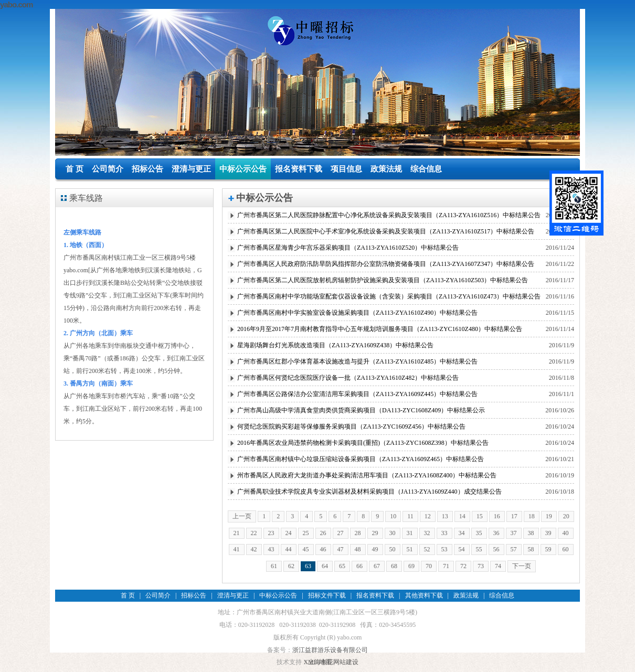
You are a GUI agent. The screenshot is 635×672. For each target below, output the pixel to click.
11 (410, 516)
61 (274, 566)
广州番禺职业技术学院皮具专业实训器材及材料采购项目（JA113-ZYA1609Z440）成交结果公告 (369, 492)
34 (462, 533)
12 (428, 516)
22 (254, 533)
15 (480, 516)
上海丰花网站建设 (333, 662)
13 (445, 516)
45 (306, 549)
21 (237, 533)
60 (566, 549)
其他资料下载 (424, 595)
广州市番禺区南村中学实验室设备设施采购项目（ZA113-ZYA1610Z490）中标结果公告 (357, 313)
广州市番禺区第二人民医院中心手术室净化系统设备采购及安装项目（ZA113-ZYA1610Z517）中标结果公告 (386, 231)
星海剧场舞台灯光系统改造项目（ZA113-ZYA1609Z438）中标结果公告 (335, 345)
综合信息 (426, 169)
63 (308, 566)
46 (323, 549)
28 (358, 533)
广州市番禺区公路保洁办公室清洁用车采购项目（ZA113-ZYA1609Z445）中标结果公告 (357, 394)
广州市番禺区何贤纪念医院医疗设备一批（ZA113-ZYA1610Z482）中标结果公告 (348, 378)
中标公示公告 (243, 169)
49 (375, 549)
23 (271, 533)
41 (237, 549)
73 (481, 566)
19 (549, 516)
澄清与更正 (191, 169)
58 (531, 549)
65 (342, 566)
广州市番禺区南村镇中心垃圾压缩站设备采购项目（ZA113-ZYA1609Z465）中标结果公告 (361, 459)
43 (271, 549)
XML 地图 (317, 662)
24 (289, 533)
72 (463, 566)
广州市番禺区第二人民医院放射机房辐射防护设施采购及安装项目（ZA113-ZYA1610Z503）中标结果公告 (383, 280)
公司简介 (108, 169)
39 (548, 533)
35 (479, 533)
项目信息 (346, 169)
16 (497, 516)
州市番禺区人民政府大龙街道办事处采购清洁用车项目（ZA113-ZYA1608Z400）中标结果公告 (367, 475)
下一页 (522, 566)
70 (429, 566)
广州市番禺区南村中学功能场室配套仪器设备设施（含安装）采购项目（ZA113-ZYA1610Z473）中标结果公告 (389, 296)
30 (393, 533)
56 (496, 549)
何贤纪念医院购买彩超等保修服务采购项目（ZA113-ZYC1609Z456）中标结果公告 (351, 426)
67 (377, 566)
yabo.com (17, 4)
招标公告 (147, 169)
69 (411, 566)
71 (446, 566)
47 (341, 549)
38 (531, 533)
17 (514, 516)
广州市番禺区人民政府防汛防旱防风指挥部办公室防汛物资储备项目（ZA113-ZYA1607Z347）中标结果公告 (386, 264)
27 (341, 533)
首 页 (75, 169)
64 (325, 566)
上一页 (242, 516)
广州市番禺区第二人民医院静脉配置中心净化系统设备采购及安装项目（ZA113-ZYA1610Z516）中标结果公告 (389, 215)
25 (306, 533)
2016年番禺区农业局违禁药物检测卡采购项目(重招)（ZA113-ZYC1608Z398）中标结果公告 (363, 443)
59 (548, 549)
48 (358, 549)
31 (410, 533)
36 (496, 533)
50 (393, 549)
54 (462, 549)
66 (359, 566)
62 (291, 566)
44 (289, 549)
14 (462, 516)
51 (410, 549)
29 (375, 533)
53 (444, 549)
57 (514, 549)
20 (566, 516)
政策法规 (386, 169)
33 (444, 533)
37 (514, 533)
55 (479, 549)
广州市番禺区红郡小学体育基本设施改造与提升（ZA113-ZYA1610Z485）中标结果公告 (357, 361)
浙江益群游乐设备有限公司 (330, 650)
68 (394, 566)
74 (498, 566)
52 (427, 549)
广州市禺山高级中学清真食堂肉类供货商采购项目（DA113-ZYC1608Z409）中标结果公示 (361, 410)
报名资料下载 (299, 169)
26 (323, 533)
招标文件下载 (327, 595)
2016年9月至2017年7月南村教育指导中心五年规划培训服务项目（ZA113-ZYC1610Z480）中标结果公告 (380, 329)
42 (254, 549)
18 (532, 516)
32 (427, 533)
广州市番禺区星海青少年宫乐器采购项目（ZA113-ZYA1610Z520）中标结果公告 (348, 248)
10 (393, 516)
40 (566, 533)
